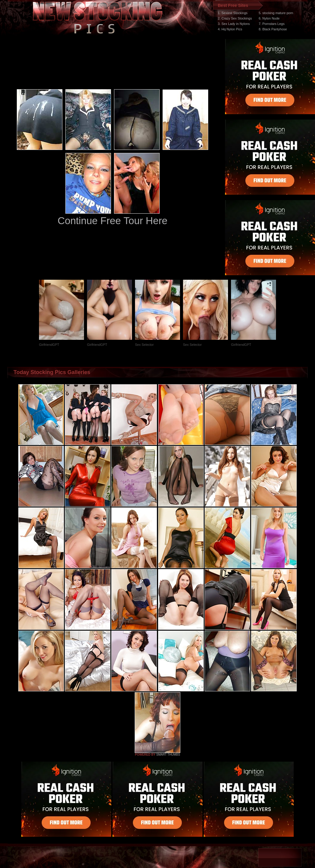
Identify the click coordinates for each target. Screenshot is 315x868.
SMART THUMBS (168, 755)
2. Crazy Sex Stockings (235, 18)
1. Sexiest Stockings (233, 13)
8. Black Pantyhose (273, 29)
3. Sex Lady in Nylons (234, 24)
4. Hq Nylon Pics (230, 29)
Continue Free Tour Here (112, 221)
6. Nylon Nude (269, 18)
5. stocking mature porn (276, 13)
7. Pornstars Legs (271, 24)
